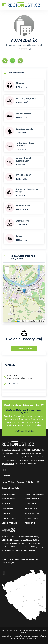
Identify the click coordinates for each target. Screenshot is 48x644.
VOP (22, 633)
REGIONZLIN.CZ (31, 508)
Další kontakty (24, 348)
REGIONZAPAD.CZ (8, 499)
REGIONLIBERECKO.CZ (10, 518)
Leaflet (18, 321)
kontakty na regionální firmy (12, 457)
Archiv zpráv (31, 482)
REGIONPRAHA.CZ (9, 508)
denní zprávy (15, 453)
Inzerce (4, 482)
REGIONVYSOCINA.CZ (33, 499)
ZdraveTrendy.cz (8, 563)
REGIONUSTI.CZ (7, 513)
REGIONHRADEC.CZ (9, 523)
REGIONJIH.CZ (7, 504)
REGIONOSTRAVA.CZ (33, 518)
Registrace (21, 482)
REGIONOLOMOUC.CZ (33, 513)
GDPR (43, 630)
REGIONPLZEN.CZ (8, 494)
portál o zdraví (20, 559)
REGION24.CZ (30, 523)
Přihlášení (12, 482)
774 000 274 (13, 384)
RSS (38, 482)
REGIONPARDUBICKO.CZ (34, 494)
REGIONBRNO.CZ (31, 504)
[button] (24, 291)
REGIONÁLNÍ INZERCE (24, 431)
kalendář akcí (28, 457)
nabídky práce (39, 457)
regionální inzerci (8, 464)
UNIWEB (31, 543)
